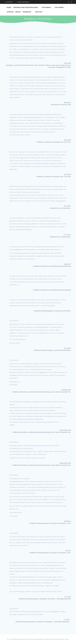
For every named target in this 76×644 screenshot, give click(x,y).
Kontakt (39, 12)
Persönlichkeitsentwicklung (26, 7)
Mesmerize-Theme (63, 639)
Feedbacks (27, 12)
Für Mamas (46, 7)
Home (9, 7)
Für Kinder (59, 7)
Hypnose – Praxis (14, 12)
